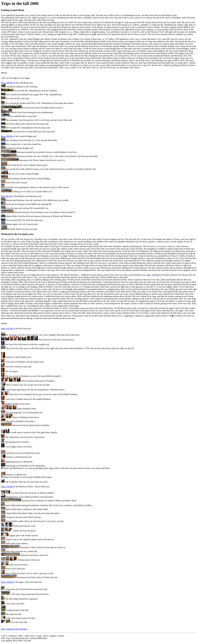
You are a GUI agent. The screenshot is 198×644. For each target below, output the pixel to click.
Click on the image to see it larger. (99, 44)
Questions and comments (17, 629)
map (148, 275)
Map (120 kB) (7, 582)
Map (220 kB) (7, 487)
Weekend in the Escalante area (17, 234)
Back (3, 629)
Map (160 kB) (7, 329)
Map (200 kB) (7, 83)
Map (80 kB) (7, 196)
